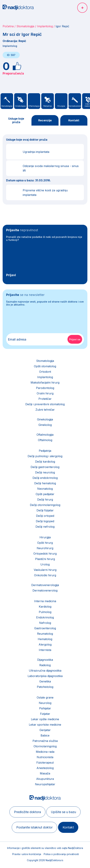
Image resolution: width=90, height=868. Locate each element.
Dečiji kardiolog (45, 462)
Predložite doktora (27, 812)
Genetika (45, 681)
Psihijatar (45, 708)
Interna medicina (45, 601)
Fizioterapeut (45, 763)
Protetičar (45, 399)
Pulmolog (45, 612)
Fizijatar (45, 714)
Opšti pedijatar (45, 494)
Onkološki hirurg (45, 575)
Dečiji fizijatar (45, 510)
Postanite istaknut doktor (34, 827)
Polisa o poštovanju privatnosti (61, 854)
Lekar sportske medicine (45, 725)
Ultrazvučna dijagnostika (45, 671)
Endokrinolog (45, 617)
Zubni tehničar (45, 410)
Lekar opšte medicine (45, 719)
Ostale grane (45, 697)
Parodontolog (45, 388)
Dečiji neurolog (45, 472)
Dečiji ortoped (45, 516)
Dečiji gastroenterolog (45, 467)
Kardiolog (45, 607)
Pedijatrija (45, 451)
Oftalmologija (45, 435)
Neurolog (45, 703)
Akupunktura (45, 779)
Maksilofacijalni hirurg (45, 382)
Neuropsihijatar (45, 784)
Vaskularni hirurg (45, 570)
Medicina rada (45, 752)
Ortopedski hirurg (45, 554)
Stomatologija (25, 26)
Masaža (45, 773)
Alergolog (45, 644)
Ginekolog (45, 425)
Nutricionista (45, 757)
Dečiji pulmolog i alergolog (45, 456)
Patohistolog (45, 687)
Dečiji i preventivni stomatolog (45, 404)
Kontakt (74, 120)
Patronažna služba (45, 741)
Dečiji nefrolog (45, 527)
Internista (45, 650)
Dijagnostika (45, 660)
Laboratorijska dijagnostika (45, 676)
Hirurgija (45, 537)
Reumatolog (45, 634)
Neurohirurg (45, 548)
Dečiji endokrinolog (45, 478)
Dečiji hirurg (45, 499)
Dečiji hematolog (45, 483)
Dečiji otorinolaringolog (45, 505)
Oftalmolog (45, 440)
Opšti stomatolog (45, 366)
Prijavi (11, 275)
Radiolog (45, 665)
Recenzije (45, 120)
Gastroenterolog (45, 628)
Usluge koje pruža (16, 120)
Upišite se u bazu (63, 812)
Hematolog (45, 639)
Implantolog (45, 26)
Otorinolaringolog (45, 746)
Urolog (45, 564)
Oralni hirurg (45, 393)
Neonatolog (45, 489)
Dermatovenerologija (45, 585)
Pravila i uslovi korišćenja (27, 854)
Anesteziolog (45, 768)
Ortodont (45, 372)
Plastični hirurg (45, 559)
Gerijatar (45, 730)
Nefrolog (45, 623)
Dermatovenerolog (45, 590)
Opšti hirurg (45, 543)
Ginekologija (45, 419)
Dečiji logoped (45, 521)
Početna (8, 26)
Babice (45, 735)
